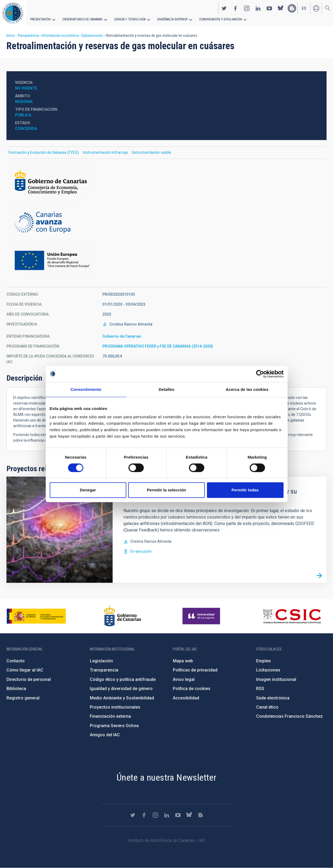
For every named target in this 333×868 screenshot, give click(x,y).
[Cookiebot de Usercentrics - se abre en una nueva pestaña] (260, 374)
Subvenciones (92, 35)
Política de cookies (192, 689)
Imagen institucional (276, 679)
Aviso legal (184, 679)
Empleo (264, 661)
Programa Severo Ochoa (114, 726)
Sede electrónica (273, 698)
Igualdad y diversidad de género (121, 689)
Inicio (11, 35)
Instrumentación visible (152, 152)
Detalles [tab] (166, 389)
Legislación (101, 661)
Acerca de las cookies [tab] (247, 389)
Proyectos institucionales (115, 707)
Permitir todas (245, 490)
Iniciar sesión (316, 8)
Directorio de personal (29, 679)
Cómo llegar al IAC (25, 670)
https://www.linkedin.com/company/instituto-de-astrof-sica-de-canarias (258, 8)
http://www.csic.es (292, 616)
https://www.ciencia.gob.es (36, 616)
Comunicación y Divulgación (221, 19)
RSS (260, 689)
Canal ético (267, 707)
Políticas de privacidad (195, 670)
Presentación (40, 19)
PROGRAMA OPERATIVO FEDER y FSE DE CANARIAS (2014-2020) (158, 346)
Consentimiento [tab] (86, 389)
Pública (23, 115)
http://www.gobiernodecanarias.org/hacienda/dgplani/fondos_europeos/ (166, 223)
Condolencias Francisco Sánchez (289, 716)
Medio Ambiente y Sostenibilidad (122, 698)
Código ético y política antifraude (123, 679)
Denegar (88, 490)
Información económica (60, 35)
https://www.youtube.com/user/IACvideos (269, 8)
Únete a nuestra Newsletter (166, 777)
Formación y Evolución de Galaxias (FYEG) (44, 152)
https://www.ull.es (202, 616)
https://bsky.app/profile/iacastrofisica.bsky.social (281, 8)
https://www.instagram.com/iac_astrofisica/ (247, 8)
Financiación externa (110, 716)
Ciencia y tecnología (130, 19)
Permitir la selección (167, 490)
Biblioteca (16, 689)
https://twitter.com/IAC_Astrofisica (224, 8)
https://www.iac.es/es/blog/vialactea (292, 8)
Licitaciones (268, 670)
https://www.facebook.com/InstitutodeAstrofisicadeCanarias (235, 8)
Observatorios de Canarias (82, 19)
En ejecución (141, 551)
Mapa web (183, 661)
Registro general (23, 698)
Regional (24, 102)
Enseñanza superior (172, 19)
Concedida (26, 128)
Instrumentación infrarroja (105, 152)
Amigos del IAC (105, 735)
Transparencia (28, 35)
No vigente (26, 88)
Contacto (16, 661)
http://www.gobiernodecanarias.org (123, 616)
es (304, 8)
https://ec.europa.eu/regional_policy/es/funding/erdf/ (166, 261)
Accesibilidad (186, 698)
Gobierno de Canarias (122, 336)
